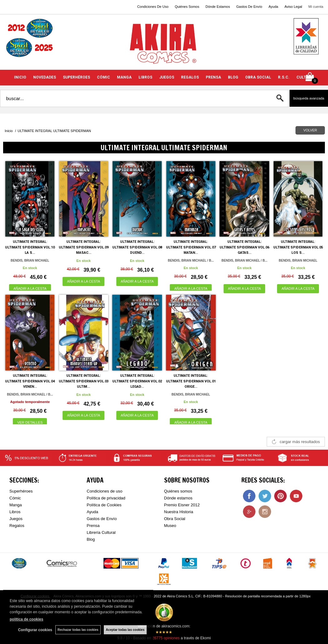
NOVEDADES (45, 77)
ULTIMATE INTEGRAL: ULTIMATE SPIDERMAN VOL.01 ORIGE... (191, 381)
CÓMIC (103, 77)
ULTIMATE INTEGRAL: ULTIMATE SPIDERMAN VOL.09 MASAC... (84, 247)
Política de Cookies (104, 505)
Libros (15, 512)
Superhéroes (21, 491)
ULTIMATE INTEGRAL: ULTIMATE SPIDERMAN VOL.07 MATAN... (191, 247)
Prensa (93, 526)
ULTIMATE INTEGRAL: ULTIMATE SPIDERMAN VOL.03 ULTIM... (84, 381)
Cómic (15, 498)
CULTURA (305, 77)
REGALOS (190, 77)
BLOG (233, 77)
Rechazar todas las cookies (78, 630)
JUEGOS (167, 77)
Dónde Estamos (218, 7)
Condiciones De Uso (153, 7)
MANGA (124, 77)
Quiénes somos (178, 491)
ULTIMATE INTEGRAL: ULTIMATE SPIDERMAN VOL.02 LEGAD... (137, 381)
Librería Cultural (101, 532)
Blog (91, 539)
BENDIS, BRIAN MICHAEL (30, 261)
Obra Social (175, 519)
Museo (170, 526)
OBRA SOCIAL (258, 77)
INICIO (20, 77)
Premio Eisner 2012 (182, 505)
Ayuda (273, 7)
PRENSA (213, 77)
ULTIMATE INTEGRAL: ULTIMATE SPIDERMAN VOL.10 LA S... (30, 247)
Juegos (16, 519)
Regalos (17, 526)
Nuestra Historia (179, 512)
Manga (16, 505)
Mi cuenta (316, 7)
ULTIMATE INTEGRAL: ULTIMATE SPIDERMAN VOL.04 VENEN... (30, 381)
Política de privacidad (106, 498)
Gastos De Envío (249, 7)
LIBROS (145, 77)
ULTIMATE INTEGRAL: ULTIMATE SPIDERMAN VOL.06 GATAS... (244, 247)
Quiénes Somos (187, 7)
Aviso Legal (293, 7)
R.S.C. (284, 77)
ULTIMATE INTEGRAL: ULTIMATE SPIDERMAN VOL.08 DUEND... (137, 247)
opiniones (166, 638)
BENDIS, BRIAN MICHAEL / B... (191, 261)
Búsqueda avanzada (309, 98)
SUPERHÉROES (76, 77)
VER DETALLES (30, 422)
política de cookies (26, 619)
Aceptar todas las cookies (125, 630)
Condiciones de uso (104, 491)
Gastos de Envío (102, 519)
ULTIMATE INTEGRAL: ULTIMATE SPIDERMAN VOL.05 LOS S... (298, 247)
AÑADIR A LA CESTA (30, 289)
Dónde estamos (178, 498)
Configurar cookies (35, 630)
